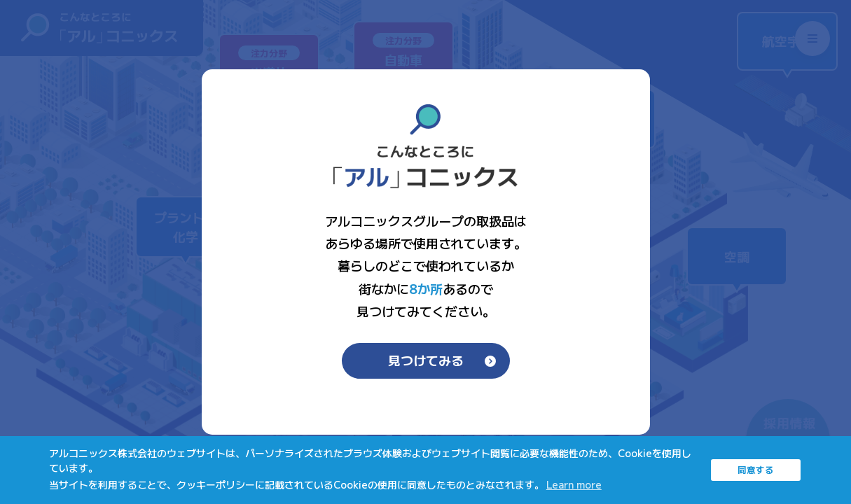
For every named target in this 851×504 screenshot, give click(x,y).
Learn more (574, 484)
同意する (756, 469)
